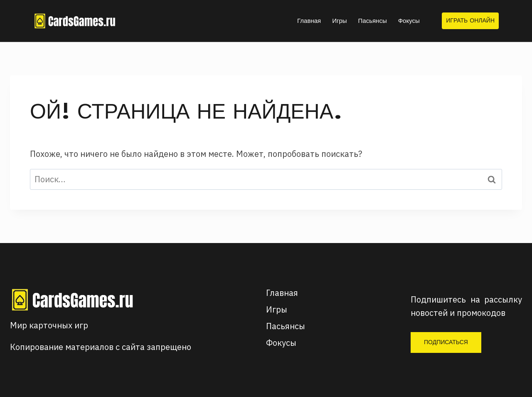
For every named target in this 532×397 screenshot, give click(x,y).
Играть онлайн (470, 20)
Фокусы (409, 21)
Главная (309, 21)
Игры (339, 21)
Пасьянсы (373, 21)
